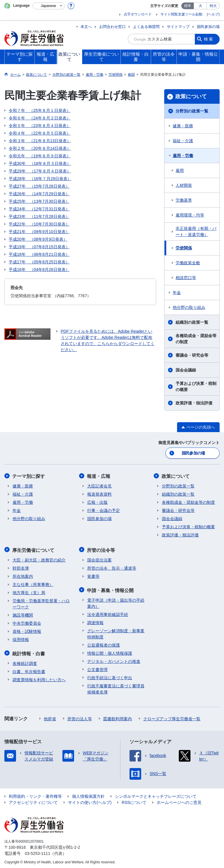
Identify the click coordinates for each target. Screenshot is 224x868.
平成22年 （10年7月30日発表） (39, 224)
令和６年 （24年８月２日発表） (40, 118)
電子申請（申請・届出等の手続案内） (116, 602)
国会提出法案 (99, 559)
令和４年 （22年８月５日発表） (40, 133)
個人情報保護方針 (88, 795)
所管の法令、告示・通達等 (112, 567)
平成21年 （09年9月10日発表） (39, 232)
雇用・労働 (183, 156)
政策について (191, 96)
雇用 (180, 170)
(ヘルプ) (213, 14)
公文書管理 (97, 668)
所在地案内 (23, 575)
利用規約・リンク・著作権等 (35, 795)
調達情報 (95, 621)
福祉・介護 (183, 141)
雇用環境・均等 (190, 215)
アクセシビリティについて (33, 801)
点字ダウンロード (138, 14)
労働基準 (184, 200)
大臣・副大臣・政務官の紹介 (39, 559)
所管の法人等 (80, 717)
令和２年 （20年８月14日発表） (40, 148)
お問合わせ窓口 (112, 27)
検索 (209, 39)
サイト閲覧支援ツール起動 (181, 14)
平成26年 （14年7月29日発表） (39, 194)
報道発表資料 (99, 494)
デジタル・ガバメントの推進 (114, 660)
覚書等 (93, 575)
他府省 (50, 717)
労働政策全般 (188, 263)
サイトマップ (178, 27)
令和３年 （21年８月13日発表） (40, 141)
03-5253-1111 (37, 852)
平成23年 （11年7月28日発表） (39, 216)
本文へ (86, 27)
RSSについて (134, 801)
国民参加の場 (208, 27)
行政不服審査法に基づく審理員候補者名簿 (116, 687)
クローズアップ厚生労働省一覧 (172, 717)
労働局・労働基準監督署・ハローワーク (41, 603)
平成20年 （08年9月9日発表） (38, 239)
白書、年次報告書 (29, 670)
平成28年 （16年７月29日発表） (40, 179)
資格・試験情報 (27, 630)
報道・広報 (99, 476)
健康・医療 (183, 126)
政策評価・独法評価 (194, 403)
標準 (188, 6)
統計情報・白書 (29, 652)
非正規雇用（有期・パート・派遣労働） (196, 231)
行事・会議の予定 (104, 510)
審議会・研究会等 (192, 355)
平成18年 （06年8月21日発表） (39, 254)
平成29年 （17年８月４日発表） (40, 171)
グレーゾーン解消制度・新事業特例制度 (116, 632)
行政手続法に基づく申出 (110, 676)
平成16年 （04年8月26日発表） (39, 270)
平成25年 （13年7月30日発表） (39, 201)
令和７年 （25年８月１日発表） (40, 110)
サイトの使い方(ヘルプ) (90, 801)
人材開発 (184, 185)
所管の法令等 (101, 549)
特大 (213, 6)
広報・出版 (97, 502)
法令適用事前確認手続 (108, 613)
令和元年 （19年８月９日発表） (40, 156)
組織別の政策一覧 (192, 322)
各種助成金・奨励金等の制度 (196, 339)
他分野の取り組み (189, 307)
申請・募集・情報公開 (111, 589)
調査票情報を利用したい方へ (39, 678)
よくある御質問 (146, 27)
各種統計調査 (25, 662)
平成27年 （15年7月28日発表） (39, 186)
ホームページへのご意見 (179, 801)
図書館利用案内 (118, 717)
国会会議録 (186, 370)
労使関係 (184, 248)
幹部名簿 (21, 567)
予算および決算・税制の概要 (196, 387)
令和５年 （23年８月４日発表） (40, 126)
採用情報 (21, 638)
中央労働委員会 (27, 622)
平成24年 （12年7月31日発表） (39, 209)
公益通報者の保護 (104, 643)
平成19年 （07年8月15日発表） (39, 247)
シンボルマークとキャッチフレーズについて (156, 795)
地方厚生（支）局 (29, 591)
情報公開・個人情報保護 (110, 652)
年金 (177, 293)
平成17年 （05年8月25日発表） (39, 262)
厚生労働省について (34, 549)
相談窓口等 (186, 278)
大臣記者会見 (99, 485)
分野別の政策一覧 (192, 111)
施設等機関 (23, 614)
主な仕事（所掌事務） (33, 583)
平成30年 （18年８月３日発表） (40, 163)
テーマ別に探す (29, 476)
